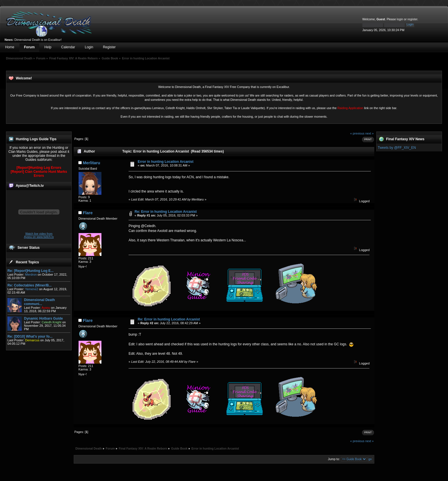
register (412, 19)
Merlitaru (92, 163)
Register (109, 47)
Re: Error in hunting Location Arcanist (166, 212)
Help (48, 47)
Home (10, 47)
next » (369, 133)
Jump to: (334, 459)
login (400, 19)
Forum (29, 47)
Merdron (31, 274)
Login (89, 47)
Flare (88, 213)
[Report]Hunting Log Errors (39, 168)
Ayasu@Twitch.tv (30, 186)
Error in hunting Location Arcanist (166, 162)
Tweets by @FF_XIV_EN (397, 148)
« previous (357, 133)
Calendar (68, 47)
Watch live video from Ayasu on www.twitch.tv (39, 235)
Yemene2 (32, 289)
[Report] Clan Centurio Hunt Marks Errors (39, 174)
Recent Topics (27, 262)
